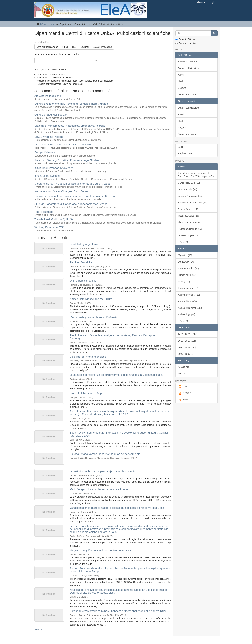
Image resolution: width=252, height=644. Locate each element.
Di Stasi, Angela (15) (188, 235)
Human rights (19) (187, 275)
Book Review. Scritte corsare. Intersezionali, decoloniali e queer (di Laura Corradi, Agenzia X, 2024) (119, 434)
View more (40, 630)
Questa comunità (186, 43)
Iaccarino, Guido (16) (189, 216)
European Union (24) (189, 268)
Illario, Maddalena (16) (189, 222)
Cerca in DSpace (186, 39)
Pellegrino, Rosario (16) (190, 229)
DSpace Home (48, 24)
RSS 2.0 (185, 393)
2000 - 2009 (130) (187, 347)
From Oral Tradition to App (86, 393)
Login (181, 147)
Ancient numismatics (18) (191, 308)
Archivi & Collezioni (188, 62)
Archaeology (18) (187, 314)
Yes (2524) (183, 367)
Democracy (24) (186, 262)
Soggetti (85, 47)
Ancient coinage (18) (188, 288)
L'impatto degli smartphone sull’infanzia (93, 317)
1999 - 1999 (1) (186, 354)
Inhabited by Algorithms (84, 244)
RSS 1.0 (185, 387)
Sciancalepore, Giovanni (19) (193, 203)
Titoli (74, 47)
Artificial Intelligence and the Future (91, 299)
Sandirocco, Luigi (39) (189, 183)
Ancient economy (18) (189, 295)
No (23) (182, 374)
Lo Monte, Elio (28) (188, 189)
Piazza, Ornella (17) (188, 209)
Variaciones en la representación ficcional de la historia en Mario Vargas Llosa (117, 508)
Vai (97, 60)
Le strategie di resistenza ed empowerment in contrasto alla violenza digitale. (116, 375)
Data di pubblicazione (47, 47)
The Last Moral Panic (83, 263)
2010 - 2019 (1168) (188, 341)
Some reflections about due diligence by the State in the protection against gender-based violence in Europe (120, 570)
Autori (65, 47)
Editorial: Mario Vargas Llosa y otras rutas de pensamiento (105, 454)
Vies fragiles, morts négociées (88, 357)
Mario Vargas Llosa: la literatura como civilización (99, 490)
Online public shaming (83, 281)
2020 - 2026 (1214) (188, 334)
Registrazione (185, 153)
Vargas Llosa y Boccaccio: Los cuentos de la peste (100, 550)
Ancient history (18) (188, 301)
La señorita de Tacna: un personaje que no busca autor (103, 471)
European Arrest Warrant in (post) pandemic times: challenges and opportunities (118, 611)
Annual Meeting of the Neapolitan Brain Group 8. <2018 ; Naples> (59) (196, 175)
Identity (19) (184, 282)
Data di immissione (102, 47)
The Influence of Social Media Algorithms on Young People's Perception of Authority (114, 337)
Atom (183, 400)
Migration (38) (185, 255)
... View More (185, 242)
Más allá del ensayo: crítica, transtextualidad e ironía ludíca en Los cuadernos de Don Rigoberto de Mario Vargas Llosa (119, 591)
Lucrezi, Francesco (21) (190, 196)
